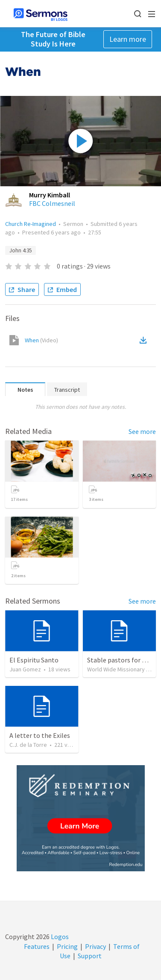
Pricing (67, 946)
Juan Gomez (25, 669)
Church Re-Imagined (31, 224)
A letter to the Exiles (40, 735)
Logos (59, 937)
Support (90, 956)
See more (142, 431)
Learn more (128, 39)
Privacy (95, 946)
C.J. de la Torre (28, 745)
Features (37, 946)
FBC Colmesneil (52, 203)
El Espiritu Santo (34, 660)
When (41, 340)
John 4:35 (20, 250)
